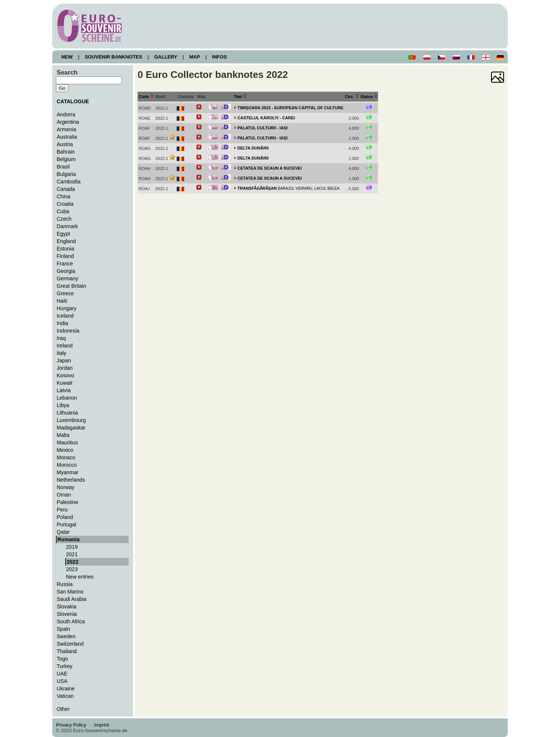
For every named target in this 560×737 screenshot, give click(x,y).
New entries (80, 577)
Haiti (62, 301)
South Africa (71, 621)
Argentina (68, 122)
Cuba (63, 211)
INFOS (219, 57)
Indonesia (68, 331)
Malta (63, 435)
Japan (64, 360)
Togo (62, 659)
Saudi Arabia (72, 599)
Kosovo (65, 375)
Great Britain (71, 286)
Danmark (67, 226)
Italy (62, 353)
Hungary (67, 308)
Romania (68, 539)
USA (62, 681)
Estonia (65, 249)
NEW (67, 57)
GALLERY (166, 57)
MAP (195, 57)
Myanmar (67, 472)
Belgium (66, 159)
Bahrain (66, 152)
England (66, 241)
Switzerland (70, 644)
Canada (66, 189)
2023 (72, 569)
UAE (62, 674)
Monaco (66, 457)
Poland (65, 517)
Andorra (66, 114)
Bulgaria (66, 174)
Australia (67, 137)
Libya (63, 405)
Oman (64, 495)
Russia (65, 584)
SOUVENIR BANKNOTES (114, 57)
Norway (66, 487)
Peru (62, 510)
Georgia (66, 271)
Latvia (64, 390)
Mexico (65, 450)
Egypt (63, 234)
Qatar (63, 532)
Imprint (103, 725)
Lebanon (67, 398)
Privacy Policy (73, 725)
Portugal (66, 525)
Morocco (67, 465)
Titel (240, 97)
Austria (65, 144)
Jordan (65, 368)
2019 (72, 547)
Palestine (67, 502)
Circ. (352, 97)
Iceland (65, 316)
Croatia (65, 204)
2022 (73, 562)
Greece (65, 293)
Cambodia (69, 182)
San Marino (70, 592)
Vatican (65, 696)
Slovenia (67, 614)
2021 (72, 554)
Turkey (65, 666)
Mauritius (67, 442)
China (64, 196)
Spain (63, 629)
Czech (64, 219)
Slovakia (67, 607)
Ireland (65, 346)
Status (369, 97)
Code (146, 97)
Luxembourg (71, 420)
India (62, 323)
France (65, 264)
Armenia (66, 129)
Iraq (61, 338)
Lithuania (67, 413)
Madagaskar (71, 428)
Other (63, 709)
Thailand (67, 651)
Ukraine (66, 689)
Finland (65, 256)
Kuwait (65, 383)
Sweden (66, 636)
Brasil (63, 167)
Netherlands (71, 480)
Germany (67, 278)
